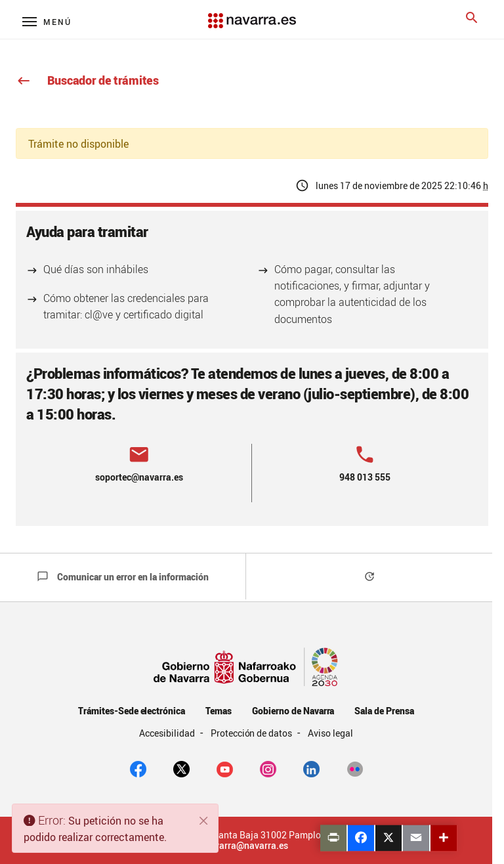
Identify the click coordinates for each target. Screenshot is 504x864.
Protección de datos (252, 733)
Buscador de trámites (87, 80)
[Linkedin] (311, 768)
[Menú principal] (47, 21)
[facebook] (138, 768)
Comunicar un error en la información (123, 577)
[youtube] (225, 768)
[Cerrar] (204, 821)
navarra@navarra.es (246, 846)
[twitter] (181, 768)
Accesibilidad (168, 733)
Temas (219, 711)
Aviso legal (330, 733)
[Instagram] (268, 768)
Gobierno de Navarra (293, 711)
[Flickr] (355, 768)
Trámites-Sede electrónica (132, 711)
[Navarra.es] (252, 14)
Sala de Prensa (384, 711)
